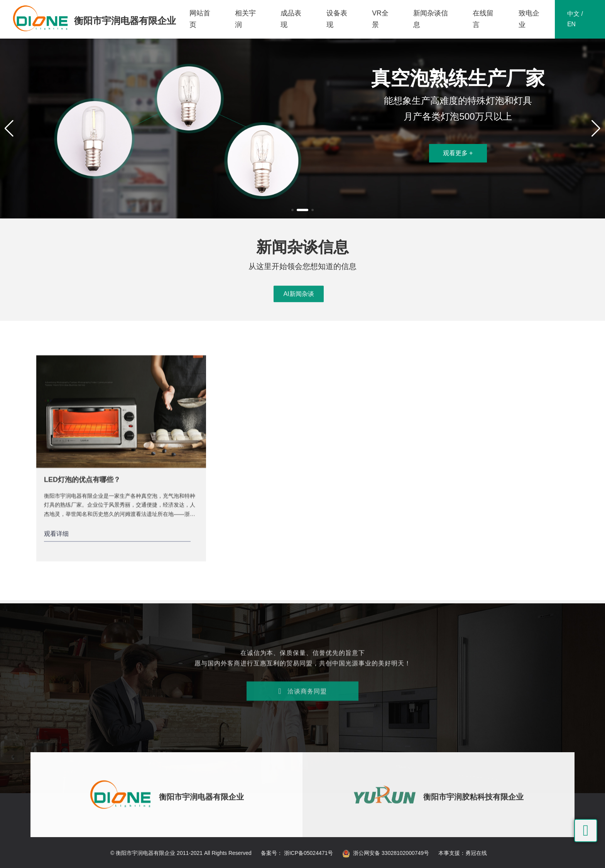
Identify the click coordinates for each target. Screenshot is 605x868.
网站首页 (199, 19)
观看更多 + (458, 153)
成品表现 (291, 19)
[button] (292, 210)
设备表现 (336, 19)
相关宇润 (245, 19)
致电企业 (529, 19)
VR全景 (380, 19)
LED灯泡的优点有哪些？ (82, 683)
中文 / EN (575, 19)
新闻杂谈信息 (431, 19)
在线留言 (483, 19)
